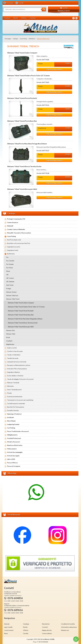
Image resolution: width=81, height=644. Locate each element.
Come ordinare (47, 633)
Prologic (9, 289)
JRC (7, 275)
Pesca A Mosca (12, 463)
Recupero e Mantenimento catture (19, 365)
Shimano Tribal (11, 334)
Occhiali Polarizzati (14, 438)
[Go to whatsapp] (76, 639)
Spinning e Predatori (14, 414)
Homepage (8, 39)
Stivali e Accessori (14, 442)
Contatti (45, 627)
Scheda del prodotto (54, 69)
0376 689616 (15, 610)
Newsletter (46, 624)
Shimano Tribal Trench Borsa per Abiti (22, 189)
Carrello (26, 633)
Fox (7, 257)
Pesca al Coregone (14, 466)
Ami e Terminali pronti (14, 390)
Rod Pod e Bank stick (14, 240)
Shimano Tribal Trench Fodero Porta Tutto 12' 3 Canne (28, 76)
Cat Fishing (11, 428)
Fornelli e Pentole (13, 410)
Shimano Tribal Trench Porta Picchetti (22, 98)
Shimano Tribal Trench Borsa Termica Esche (24, 166)
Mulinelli (10, 226)
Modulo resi (65, 630)
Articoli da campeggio (15, 452)
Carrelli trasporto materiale (16, 403)
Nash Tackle (10, 285)
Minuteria (10, 386)
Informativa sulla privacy (69, 627)
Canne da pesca (13, 222)
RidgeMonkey (10, 344)
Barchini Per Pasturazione (16, 407)
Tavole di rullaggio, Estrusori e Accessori (20, 379)
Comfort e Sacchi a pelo (15, 351)
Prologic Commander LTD (16, 219)
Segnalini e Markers (14, 372)
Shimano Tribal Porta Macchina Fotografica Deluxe (27, 144)
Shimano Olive (10, 330)
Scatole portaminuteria (15, 397)
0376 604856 (15, 598)
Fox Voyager (10, 264)
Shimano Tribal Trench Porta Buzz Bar (22, 121)
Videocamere (12, 449)
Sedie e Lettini (12, 348)
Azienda (7, 624)
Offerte (26, 630)
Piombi (9, 393)
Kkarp (8, 271)
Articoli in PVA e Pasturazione (17, 369)
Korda (8, 337)
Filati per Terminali (13, 383)
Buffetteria (32, 39)
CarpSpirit (9, 341)
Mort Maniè (11, 421)
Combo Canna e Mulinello (16, 229)
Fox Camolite (10, 261)
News (6, 633)
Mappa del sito (47, 630)
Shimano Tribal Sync (12, 295)
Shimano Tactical (11, 292)
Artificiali (10, 417)
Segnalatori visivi (13, 250)
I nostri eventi (9, 630)
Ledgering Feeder (13, 424)
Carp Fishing (23, 39)
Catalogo (15, 39)
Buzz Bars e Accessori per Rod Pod (19, 243)
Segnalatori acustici (14, 247)
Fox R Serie (9, 268)
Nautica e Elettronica (15, 445)
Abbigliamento (12, 435)
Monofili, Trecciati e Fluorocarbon (19, 233)
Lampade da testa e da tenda (17, 362)
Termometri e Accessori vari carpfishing (20, 400)
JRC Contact (10, 278)
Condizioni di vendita (68, 624)
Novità (25, 627)
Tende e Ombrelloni (14, 355)
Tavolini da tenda (13, 358)
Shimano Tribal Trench (13, 299)
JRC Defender (10, 282)
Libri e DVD (11, 459)
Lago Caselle (8, 627)
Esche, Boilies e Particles (15, 376)
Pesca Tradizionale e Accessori (18, 431)
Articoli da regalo (13, 456)
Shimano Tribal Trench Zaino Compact (22, 53)
